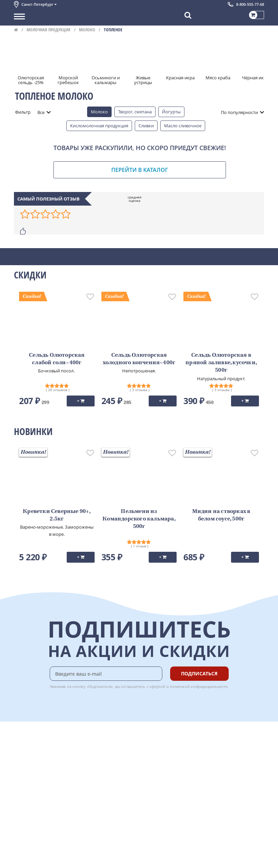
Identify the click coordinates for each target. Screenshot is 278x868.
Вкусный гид (101, 777)
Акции (21, 777)
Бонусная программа (111, 755)
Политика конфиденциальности (48, 793)
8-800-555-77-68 (250, 4)
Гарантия (98, 762)
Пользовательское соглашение (47, 785)
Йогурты (171, 112)
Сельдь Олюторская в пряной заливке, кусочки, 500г (221, 363)
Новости (23, 770)
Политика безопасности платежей (50, 800)
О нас (20, 747)
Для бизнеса (27, 851)
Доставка (97, 740)
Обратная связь (31, 762)
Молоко (87, 30)
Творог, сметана (135, 112)
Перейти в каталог (140, 170)
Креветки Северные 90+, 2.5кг (57, 515)
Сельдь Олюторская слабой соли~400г (57, 359)
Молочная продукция (48, 30)
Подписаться (199, 673)
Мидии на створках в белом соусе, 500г (221, 515)
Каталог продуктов (34, 740)
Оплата (95, 747)
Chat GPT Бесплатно (162, 744)
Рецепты (97, 770)
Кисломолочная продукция (99, 126)
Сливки (146, 126)
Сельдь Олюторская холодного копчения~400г (139, 359)
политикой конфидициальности (199, 686)
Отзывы (22, 815)
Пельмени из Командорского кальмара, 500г (139, 519)
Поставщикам (29, 843)
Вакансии (24, 858)
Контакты (24, 755)
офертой (157, 686)
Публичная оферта (34, 808)
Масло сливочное (183, 126)
